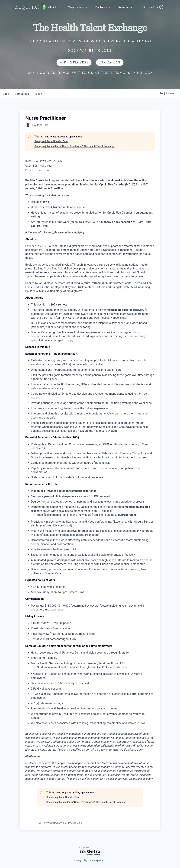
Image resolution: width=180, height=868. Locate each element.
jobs (6, 94)
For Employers (74, 62)
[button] (54, 7)
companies (22, 94)
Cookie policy (97, 860)
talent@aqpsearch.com (127, 73)
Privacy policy (81, 860)
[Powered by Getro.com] (90, 851)
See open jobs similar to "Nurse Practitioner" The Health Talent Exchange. (75, 146)
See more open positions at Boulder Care (60, 823)
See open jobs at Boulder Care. (51, 141)
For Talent (110, 62)
